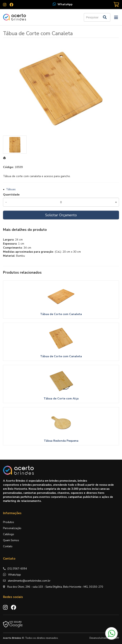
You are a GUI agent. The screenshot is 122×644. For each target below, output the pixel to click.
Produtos (9, 522)
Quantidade (11, 195)
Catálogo (9, 534)
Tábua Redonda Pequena (61, 441)
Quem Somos (11, 540)
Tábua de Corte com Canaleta (61, 314)
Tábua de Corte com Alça (61, 399)
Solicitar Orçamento (61, 215)
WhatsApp (65, 4)
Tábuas (11, 189)
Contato (8, 546)
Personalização (12, 528)
